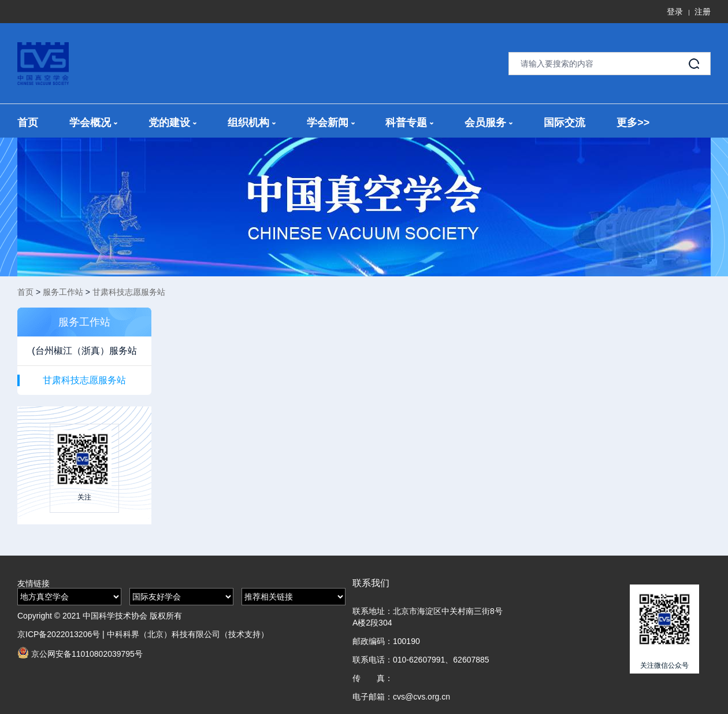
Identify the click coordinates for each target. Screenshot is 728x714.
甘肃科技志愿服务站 (129, 292)
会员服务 (489, 123)
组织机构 (252, 123)
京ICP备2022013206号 (59, 634)
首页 (28, 123)
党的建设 (172, 123)
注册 (703, 12)
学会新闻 (331, 123)
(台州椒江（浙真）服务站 (84, 351)
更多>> (633, 123)
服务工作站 (63, 292)
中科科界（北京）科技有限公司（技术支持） (188, 634)
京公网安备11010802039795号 (80, 653)
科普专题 (409, 123)
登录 (675, 12)
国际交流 (564, 123)
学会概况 (93, 123)
